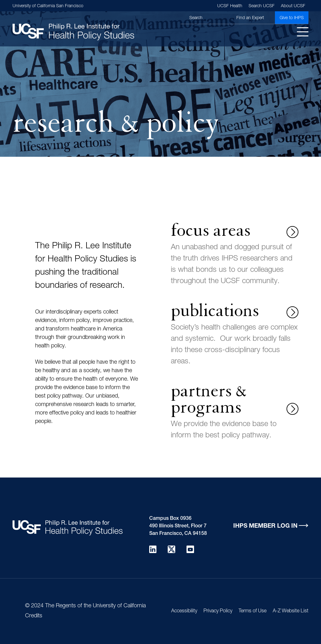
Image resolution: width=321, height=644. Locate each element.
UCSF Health (230, 6)
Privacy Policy (218, 611)
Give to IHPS (292, 18)
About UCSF (293, 6)
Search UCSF (262, 6)
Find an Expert (250, 18)
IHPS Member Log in (265, 526)
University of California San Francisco (48, 6)
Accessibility (184, 611)
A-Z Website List (291, 611)
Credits (34, 616)
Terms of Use (253, 611)
